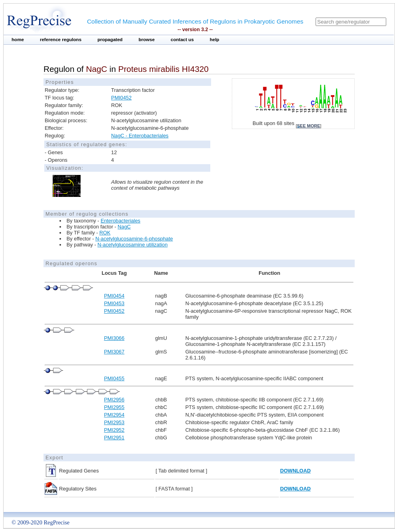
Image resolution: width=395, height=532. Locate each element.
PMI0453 (114, 303)
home (18, 40)
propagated (110, 40)
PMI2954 (114, 415)
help (215, 40)
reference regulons (61, 40)
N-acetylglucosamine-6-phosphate (134, 239)
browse (147, 40)
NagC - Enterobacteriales (140, 136)
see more (308, 126)
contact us (182, 40)
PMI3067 (114, 352)
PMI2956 (114, 400)
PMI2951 (114, 438)
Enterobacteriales (120, 221)
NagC (124, 227)
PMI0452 (121, 98)
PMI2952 (114, 430)
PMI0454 (114, 296)
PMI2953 (114, 422)
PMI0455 (114, 378)
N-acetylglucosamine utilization (132, 245)
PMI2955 (114, 407)
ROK (105, 233)
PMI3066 (114, 338)
